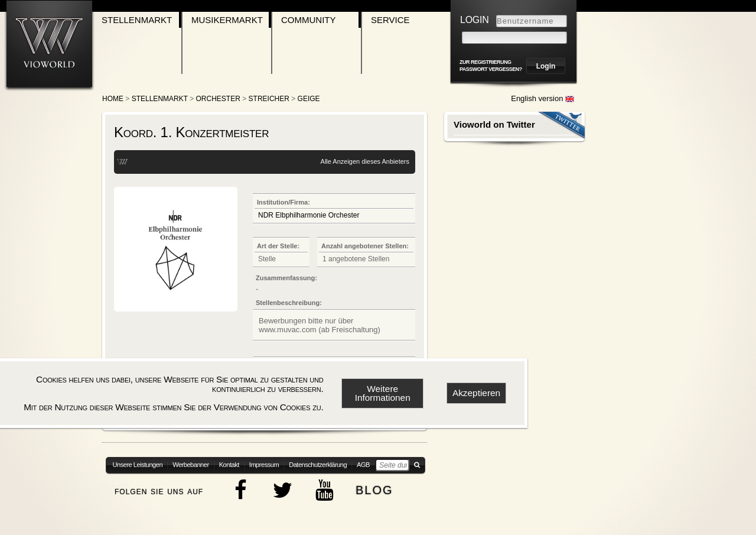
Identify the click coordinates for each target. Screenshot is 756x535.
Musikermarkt (227, 20)
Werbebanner (191, 465)
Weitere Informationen (383, 393)
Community (309, 20)
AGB (363, 465)
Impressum (264, 465)
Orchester (218, 99)
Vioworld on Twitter (494, 124)
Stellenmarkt (137, 20)
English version (542, 98)
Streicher (269, 99)
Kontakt (229, 465)
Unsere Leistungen (138, 465)
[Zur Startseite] (49, 43)
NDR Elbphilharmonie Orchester (309, 215)
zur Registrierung (485, 62)
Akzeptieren (476, 393)
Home (113, 99)
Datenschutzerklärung (318, 465)
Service (390, 20)
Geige (309, 99)
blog (374, 489)
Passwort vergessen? (491, 69)
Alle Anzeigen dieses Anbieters (365, 161)
